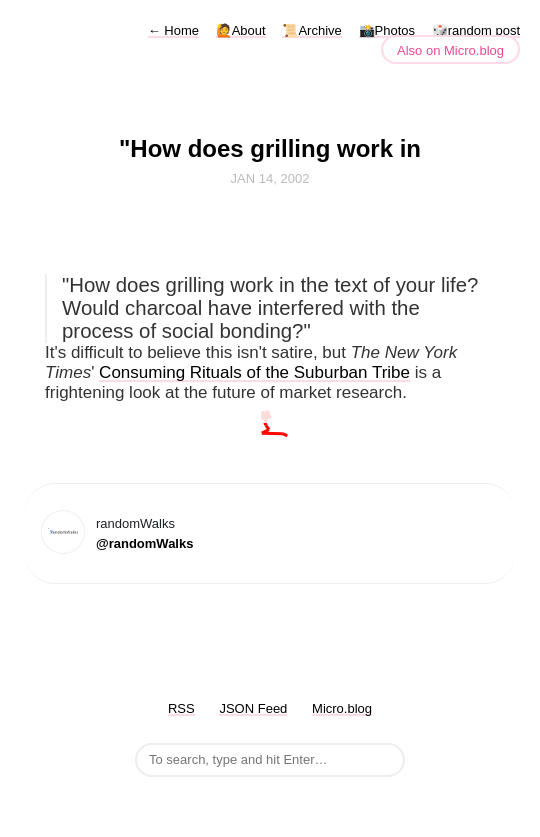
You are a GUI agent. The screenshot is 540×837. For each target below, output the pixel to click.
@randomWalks (144, 543)
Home (173, 30)
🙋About (241, 30)
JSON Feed (253, 708)
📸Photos (387, 30)
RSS (181, 708)
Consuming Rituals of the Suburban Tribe (254, 372)
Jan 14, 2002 (270, 178)
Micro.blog (342, 708)
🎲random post (476, 30)
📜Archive (311, 30)
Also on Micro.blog (450, 50)
